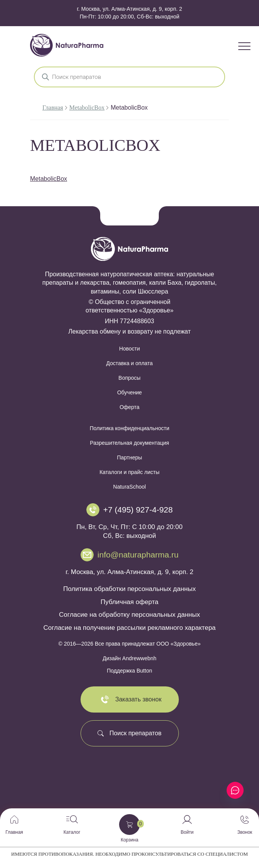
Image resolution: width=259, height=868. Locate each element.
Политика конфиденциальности (130, 428)
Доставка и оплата (130, 363)
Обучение (129, 392)
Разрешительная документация (129, 443)
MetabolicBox (87, 108)
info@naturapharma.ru (138, 555)
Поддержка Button (129, 671)
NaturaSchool (130, 487)
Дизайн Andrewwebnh (129, 658)
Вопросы (129, 378)
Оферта (129, 407)
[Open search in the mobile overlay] (129, 77)
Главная (53, 108)
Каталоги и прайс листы (129, 472)
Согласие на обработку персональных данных (129, 615)
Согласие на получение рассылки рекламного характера (129, 628)
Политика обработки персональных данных (129, 589)
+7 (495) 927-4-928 (138, 510)
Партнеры (129, 457)
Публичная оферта (129, 602)
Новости (129, 349)
